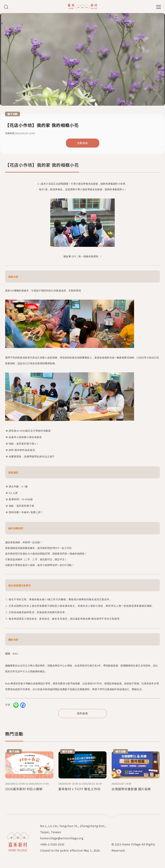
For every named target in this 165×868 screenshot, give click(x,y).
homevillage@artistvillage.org (62, 838)
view (29, 771)
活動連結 (82, 143)
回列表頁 (82, 713)
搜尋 (6, 7)
